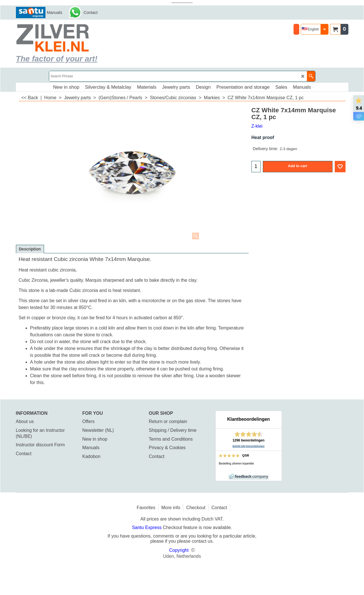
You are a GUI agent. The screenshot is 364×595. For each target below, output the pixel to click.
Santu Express (147, 527)
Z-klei (257, 126)
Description (30, 249)
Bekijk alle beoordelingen (248, 446)
